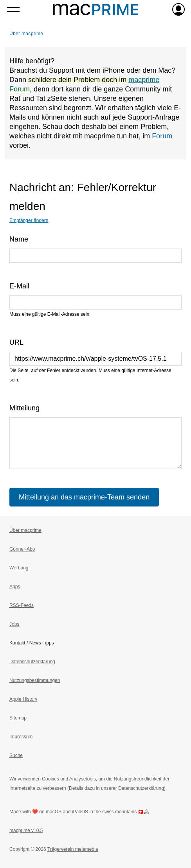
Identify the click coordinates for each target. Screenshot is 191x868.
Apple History (23, 699)
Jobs (14, 624)
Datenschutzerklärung (32, 662)
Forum (162, 136)
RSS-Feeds (22, 605)
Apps (15, 587)
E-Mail (19, 286)
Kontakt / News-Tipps (32, 643)
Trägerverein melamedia (73, 849)
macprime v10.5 (26, 830)
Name (19, 239)
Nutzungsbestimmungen (35, 680)
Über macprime (26, 34)
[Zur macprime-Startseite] (95, 9)
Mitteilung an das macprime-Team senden (84, 497)
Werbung (19, 568)
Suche (16, 755)
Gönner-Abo (22, 549)
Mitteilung (24, 408)
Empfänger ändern (29, 220)
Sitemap (18, 718)
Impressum (21, 737)
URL (16, 342)
